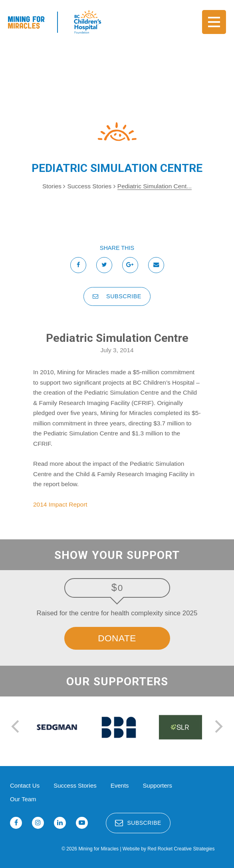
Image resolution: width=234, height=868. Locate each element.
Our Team (23, 799)
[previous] (16, 727)
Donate (117, 638)
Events (120, 785)
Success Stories (90, 186)
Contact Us (25, 785)
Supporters (158, 785)
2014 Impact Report (60, 504)
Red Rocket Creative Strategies (181, 849)
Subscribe (117, 296)
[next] (218, 727)
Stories (52, 186)
